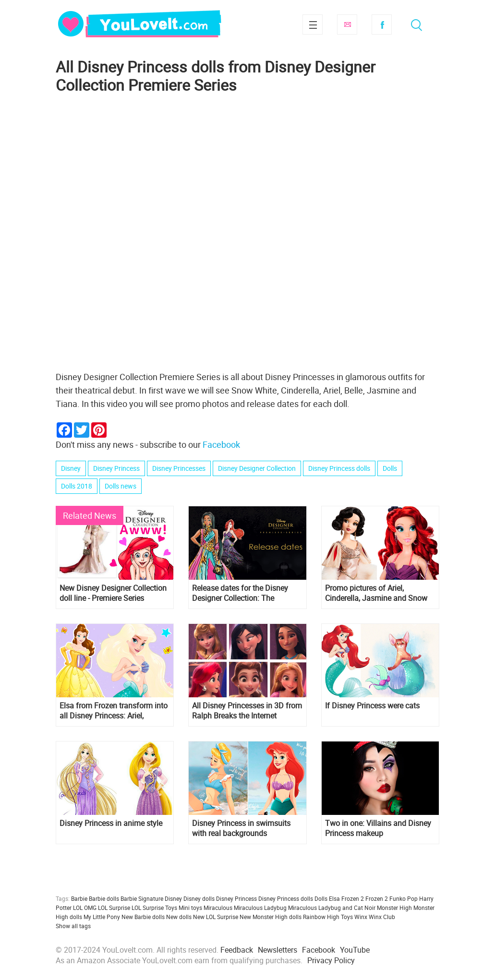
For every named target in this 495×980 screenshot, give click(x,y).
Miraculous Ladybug (260, 908)
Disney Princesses (179, 468)
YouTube (355, 950)
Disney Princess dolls (339, 468)
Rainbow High (321, 917)
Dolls (390, 468)
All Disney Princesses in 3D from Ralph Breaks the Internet (247, 711)
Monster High (394, 908)
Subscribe (347, 24)
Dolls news (121, 486)
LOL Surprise (114, 908)
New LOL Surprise (216, 917)
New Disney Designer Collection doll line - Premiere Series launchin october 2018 (113, 593)
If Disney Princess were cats (372, 706)
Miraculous (218, 908)
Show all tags (73, 926)
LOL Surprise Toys (154, 908)
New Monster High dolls (271, 917)
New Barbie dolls (143, 917)
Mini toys (190, 908)
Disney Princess (116, 468)
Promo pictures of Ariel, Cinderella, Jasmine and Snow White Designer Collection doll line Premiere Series (376, 593)
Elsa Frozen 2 (346, 898)
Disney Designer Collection (257, 468)
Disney (71, 468)
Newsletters (278, 950)
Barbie (79, 898)
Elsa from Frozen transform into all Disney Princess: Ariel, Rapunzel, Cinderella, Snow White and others (114, 711)
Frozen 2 (377, 898)
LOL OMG (85, 908)
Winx (361, 917)
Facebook (382, 24)
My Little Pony (102, 917)
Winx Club (382, 917)
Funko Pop (404, 898)
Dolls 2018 (77, 486)
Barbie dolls (104, 898)
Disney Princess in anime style (111, 823)
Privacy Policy (331, 960)
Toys (347, 917)
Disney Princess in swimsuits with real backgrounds (241, 828)
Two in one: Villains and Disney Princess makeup (378, 828)
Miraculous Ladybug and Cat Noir (332, 908)
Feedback (237, 950)
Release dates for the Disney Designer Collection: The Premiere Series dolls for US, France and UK (240, 593)
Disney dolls (199, 898)
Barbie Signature (142, 898)
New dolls (179, 917)
